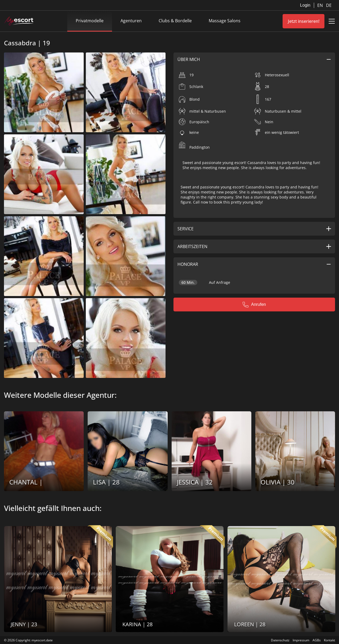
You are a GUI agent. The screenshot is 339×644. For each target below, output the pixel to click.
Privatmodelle (90, 21)
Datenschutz (280, 640)
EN (321, 5)
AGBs (317, 640)
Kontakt (329, 640)
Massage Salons (225, 21)
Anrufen (254, 305)
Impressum (301, 640)
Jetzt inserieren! (304, 21)
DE (329, 5)
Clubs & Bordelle (175, 21)
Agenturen (131, 21)
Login (305, 5)
